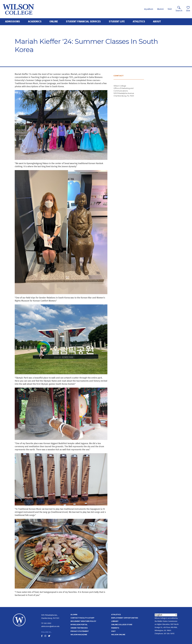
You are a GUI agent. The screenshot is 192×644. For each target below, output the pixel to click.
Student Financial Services (83, 21)
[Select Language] (166, 615)
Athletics (139, 21)
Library (115, 621)
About (157, 21)
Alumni (160, 9)
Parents (115, 628)
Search (179, 9)
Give (188, 9)
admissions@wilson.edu (50, 626)
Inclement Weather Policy (83, 621)
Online (54, 21)
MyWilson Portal (79, 625)
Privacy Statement (80, 631)
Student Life (117, 21)
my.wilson (149, 9)
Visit (170, 9)
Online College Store (122, 625)
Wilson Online (118, 635)
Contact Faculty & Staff (82, 618)
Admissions (13, 21)
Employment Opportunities (125, 618)
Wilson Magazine (79, 635)
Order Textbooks (79, 628)
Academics (35, 21)
